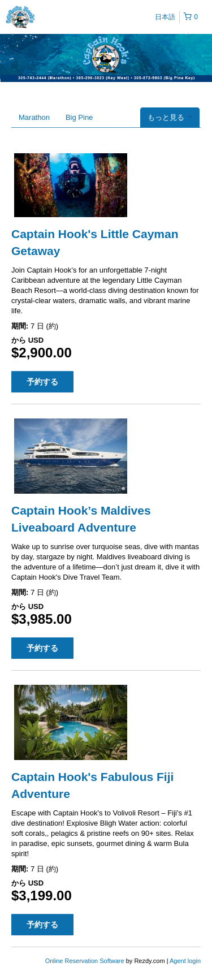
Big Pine (79, 117)
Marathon (34, 117)
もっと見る (170, 117)
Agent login (185, 961)
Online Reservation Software (85, 961)
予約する (42, 382)
